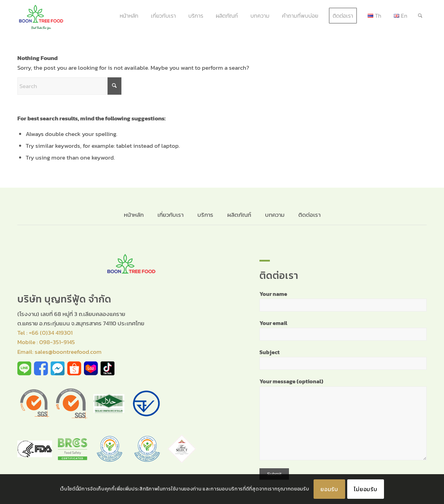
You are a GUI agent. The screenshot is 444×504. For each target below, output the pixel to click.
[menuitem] (129, 16)
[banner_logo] (41, 16)
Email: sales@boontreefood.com (59, 352)
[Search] (420, 16)
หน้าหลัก (134, 215)
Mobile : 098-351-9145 (46, 342)
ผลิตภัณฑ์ (239, 215)
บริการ (205, 215)
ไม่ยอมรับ (366, 489)
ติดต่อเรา (309, 215)
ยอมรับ (329, 489)
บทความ (275, 215)
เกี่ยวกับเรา (170, 215)
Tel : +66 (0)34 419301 (45, 333)
